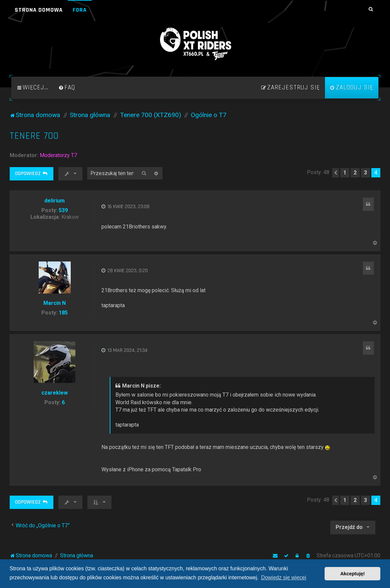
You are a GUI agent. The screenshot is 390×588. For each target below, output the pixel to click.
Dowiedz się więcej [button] (284, 577)
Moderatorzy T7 (58, 155)
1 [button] (345, 173)
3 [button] (365, 173)
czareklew (55, 393)
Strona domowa (39, 10)
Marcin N (55, 303)
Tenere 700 (34, 136)
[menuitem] (67, 88)
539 (63, 210)
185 (63, 313)
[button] (336, 173)
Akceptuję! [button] (353, 574)
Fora (80, 10)
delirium (55, 201)
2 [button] (355, 173)
